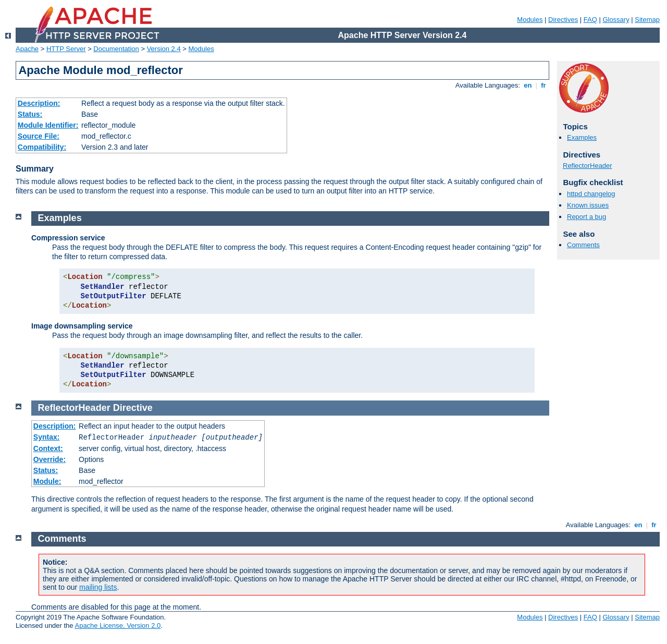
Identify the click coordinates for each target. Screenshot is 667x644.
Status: (30, 114)
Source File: (39, 136)
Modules (530, 20)
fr (544, 85)
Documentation (116, 49)
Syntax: (47, 437)
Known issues (588, 205)
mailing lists (98, 587)
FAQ (590, 20)
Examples (582, 137)
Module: (47, 481)
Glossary (616, 20)
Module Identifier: (48, 125)
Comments (583, 245)
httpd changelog (591, 194)
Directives (563, 20)
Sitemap (647, 20)
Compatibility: (42, 147)
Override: (50, 459)
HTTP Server (66, 49)
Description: (39, 103)
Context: (48, 448)
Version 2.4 (164, 49)
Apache (27, 49)
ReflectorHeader (588, 166)
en (528, 85)
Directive (133, 408)
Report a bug (586, 217)
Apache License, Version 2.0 (118, 625)
